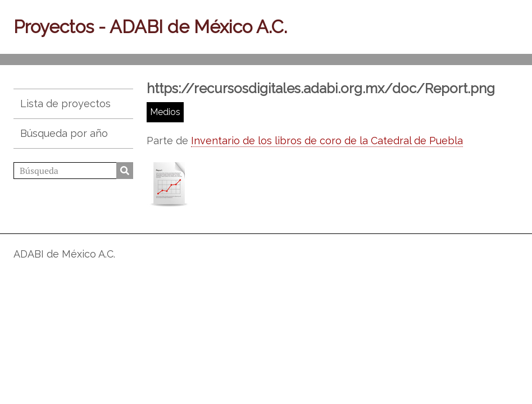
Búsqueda (125, 171)
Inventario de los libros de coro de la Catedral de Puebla (327, 141)
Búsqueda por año (64, 133)
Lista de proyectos (65, 104)
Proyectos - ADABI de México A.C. (150, 27)
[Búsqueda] (73, 171)
